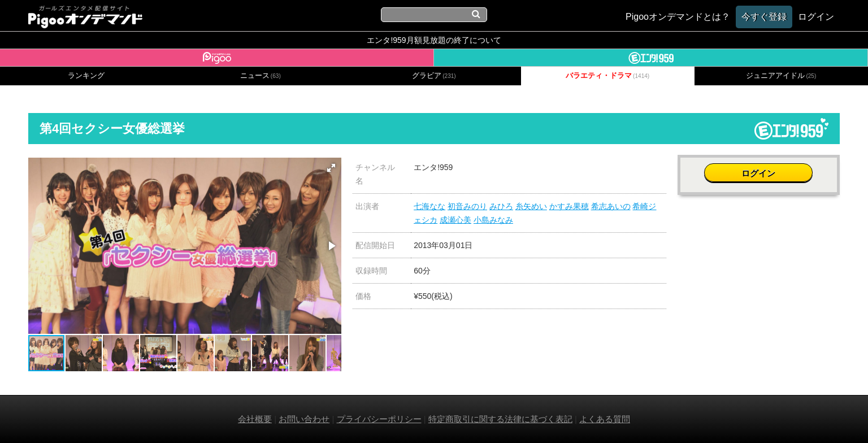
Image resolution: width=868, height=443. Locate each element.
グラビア (434, 76)
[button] (331, 168)
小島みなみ (493, 220)
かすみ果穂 (569, 206)
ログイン (758, 173)
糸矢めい (531, 206)
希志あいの (611, 206)
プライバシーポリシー (379, 419)
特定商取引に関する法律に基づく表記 (500, 419)
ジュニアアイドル (781, 76)
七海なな (429, 206)
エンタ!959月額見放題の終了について (434, 40)
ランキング (86, 76)
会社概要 (255, 419)
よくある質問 (605, 419)
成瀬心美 (455, 220)
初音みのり (467, 206)
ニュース (261, 76)
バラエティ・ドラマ (607, 76)
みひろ (501, 206)
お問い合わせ (304, 419)
